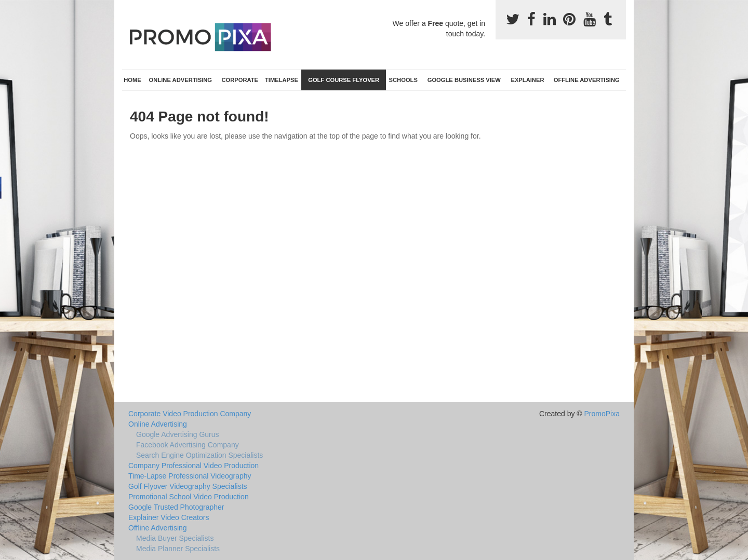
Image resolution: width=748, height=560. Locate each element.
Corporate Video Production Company (190, 414)
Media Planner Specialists (178, 549)
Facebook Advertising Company (188, 445)
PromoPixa (602, 414)
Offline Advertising (587, 80)
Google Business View (464, 80)
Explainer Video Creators (169, 517)
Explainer (527, 80)
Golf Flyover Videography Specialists (188, 486)
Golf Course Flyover (344, 80)
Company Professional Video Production (193, 466)
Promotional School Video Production (189, 497)
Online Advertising (181, 80)
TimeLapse (282, 80)
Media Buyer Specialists (175, 538)
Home (132, 80)
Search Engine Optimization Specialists (199, 455)
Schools (403, 80)
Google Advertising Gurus (178, 434)
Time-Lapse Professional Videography (190, 476)
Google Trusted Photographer (176, 507)
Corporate (240, 80)
